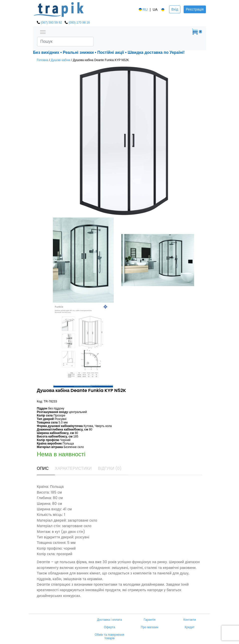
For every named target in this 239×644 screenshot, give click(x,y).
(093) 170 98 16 (79, 23)
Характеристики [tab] (73, 468)
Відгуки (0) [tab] (110, 468)
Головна (43, 60)
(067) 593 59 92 (51, 23)
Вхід (175, 9)
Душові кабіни (61, 60)
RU (143, 10)
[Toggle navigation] (43, 32)
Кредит (190, 627)
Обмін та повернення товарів (109, 636)
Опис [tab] (43, 468)
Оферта (109, 627)
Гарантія (149, 620)
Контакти (190, 620)
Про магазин (150, 627)
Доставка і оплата (109, 620)
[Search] (65, 42)
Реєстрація (195, 9)
